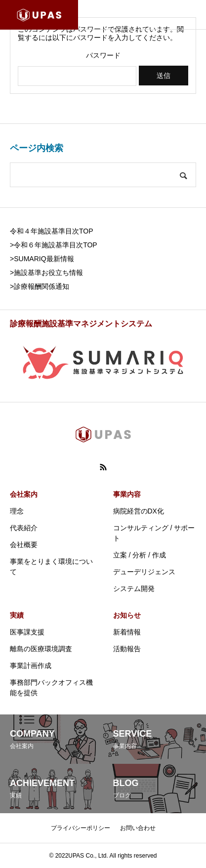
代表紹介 (24, 528)
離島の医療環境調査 (41, 649)
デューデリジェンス (144, 572)
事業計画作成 (31, 666)
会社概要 (24, 545)
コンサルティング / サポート (154, 533)
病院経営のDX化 (139, 511)
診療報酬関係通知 (41, 286)
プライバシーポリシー (81, 828)
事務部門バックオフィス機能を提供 (51, 688)
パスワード (103, 55)
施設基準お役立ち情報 (48, 273)
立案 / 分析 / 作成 (140, 555)
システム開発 (134, 589)
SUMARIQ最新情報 (44, 259)
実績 (17, 615)
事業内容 (127, 494)
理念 (17, 511)
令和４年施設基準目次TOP (52, 231)
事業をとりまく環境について (51, 567)
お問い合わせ (138, 828)
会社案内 (24, 494)
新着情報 (127, 632)
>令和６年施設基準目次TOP (54, 245)
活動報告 (127, 649)
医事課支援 (27, 632)
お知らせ (127, 615)
